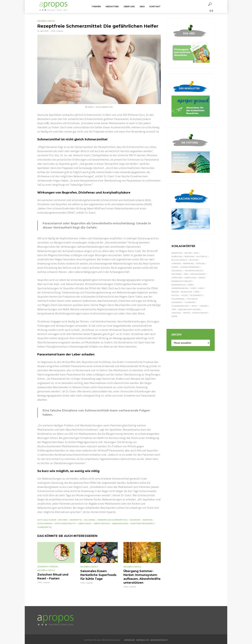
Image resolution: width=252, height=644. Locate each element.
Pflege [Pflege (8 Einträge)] (185, 295)
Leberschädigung (102, 524)
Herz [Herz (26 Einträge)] (186, 274)
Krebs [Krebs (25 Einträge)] (190, 285)
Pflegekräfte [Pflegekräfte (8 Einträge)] (196, 295)
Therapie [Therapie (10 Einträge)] (203, 306)
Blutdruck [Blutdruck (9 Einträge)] (202, 256)
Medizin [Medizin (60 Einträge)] (175, 292)
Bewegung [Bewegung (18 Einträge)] (190, 256)
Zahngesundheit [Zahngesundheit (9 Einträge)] (200, 313)
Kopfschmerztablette (65, 524)
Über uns (129, 6)
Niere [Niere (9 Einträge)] (197, 292)
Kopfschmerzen (45, 524)
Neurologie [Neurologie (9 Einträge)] (187, 292)
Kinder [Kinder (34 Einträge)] (202, 278)
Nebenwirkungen (120, 524)
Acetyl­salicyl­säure (47, 520)
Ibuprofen (148, 520)
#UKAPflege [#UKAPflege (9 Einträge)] (177, 253)
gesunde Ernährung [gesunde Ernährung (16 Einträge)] (190, 267)
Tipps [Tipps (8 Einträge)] (174, 309)
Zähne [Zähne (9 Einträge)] (174, 316)
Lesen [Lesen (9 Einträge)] (193, 288)
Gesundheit (135, 520)
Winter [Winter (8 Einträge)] (187, 313)
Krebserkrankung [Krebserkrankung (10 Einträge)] (180, 288)
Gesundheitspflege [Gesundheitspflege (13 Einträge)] (194, 271)
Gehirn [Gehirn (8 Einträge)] (175, 267)
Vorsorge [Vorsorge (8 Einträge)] (176, 313)
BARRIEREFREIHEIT (159, 638)
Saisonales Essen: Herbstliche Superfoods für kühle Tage (97, 574)
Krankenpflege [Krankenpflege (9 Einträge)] (179, 285)
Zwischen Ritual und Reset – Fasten (56, 576)
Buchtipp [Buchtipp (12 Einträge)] (194, 260)
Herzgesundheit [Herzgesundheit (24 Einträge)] (198, 274)
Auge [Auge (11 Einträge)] (196, 253)
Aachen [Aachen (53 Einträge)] (188, 253)
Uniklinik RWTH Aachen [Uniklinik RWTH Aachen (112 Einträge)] (189, 309)
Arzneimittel (76, 520)
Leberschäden (85, 524)
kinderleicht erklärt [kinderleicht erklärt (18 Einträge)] (182, 281)
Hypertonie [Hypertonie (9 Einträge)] (177, 278)
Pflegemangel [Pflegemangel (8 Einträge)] (178, 299)
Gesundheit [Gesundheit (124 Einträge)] (177, 271)
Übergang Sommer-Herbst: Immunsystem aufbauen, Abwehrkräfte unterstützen (140, 576)
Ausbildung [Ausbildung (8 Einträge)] (177, 256)
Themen (96, 6)
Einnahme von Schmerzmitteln (113, 520)
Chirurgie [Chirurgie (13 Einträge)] (176, 264)
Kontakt (155, 6)
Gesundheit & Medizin (47, 567)
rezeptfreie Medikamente (142, 524)
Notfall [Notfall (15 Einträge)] (175, 295)
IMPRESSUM (130, 638)
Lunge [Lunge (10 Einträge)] (201, 288)
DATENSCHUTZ (143, 638)
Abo (142, 6)
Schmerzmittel (45, 527)
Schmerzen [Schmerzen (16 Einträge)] (190, 302)
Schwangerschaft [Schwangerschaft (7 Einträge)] (180, 306)
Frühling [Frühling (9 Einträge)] (200, 264)
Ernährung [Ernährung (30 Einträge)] (188, 264)
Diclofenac (90, 520)
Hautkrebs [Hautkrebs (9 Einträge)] (176, 274)
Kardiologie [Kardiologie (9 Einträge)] (190, 278)
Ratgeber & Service (46, 21)
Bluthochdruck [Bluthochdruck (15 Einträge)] (179, 260)
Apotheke (63, 520)
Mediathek (112, 6)
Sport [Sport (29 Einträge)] (194, 306)
